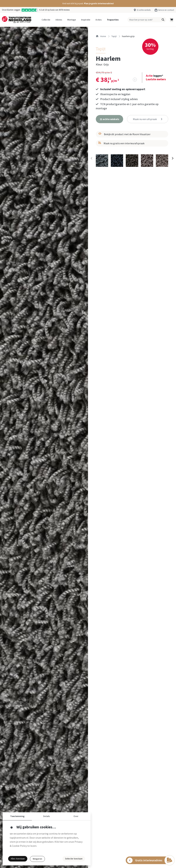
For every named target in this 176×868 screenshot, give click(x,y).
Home (101, 36)
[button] (88, 3)
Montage (72, 20)
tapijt (114, 36)
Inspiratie (86, 20)
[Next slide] (172, 158)
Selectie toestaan (74, 859)
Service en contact (166, 10)
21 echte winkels (144, 10)
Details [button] (47, 816)
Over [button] (76, 816)
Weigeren (37, 859)
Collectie (46, 20)
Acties (99, 20)
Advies (59, 20)
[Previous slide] (92, 158)
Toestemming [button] (17, 816)
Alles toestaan (18, 859)
